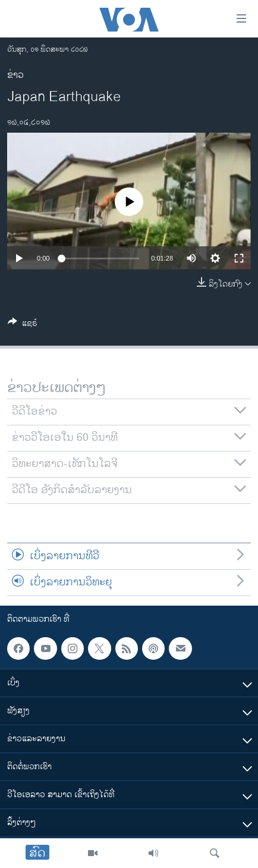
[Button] (23, 325)
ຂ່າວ (15, 75)
